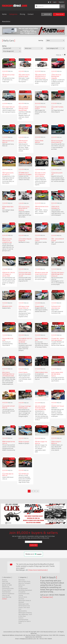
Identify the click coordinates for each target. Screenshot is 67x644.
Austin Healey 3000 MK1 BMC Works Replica (57, 374)
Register (61, 2)
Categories (13, 14)
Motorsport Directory (25, 613)
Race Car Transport (24, 583)
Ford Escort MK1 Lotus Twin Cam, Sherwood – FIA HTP (25, 274)
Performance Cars (24, 606)
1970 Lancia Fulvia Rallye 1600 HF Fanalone (24, 208)
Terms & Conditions (8, 594)
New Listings (6, 583)
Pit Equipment (23, 588)
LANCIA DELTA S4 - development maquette (57, 77)
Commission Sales (8, 588)
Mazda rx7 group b (24, 442)
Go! (62, 6)
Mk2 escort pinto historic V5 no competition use (7, 241)
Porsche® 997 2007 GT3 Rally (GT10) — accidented (25, 340)
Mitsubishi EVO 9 (7, 306)
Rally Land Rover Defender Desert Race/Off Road (23, 109)
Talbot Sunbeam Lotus (41, 372)
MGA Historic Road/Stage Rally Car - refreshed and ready (9, 374)
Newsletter (6, 22)
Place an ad (59, 14)
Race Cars (22, 580)
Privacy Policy (7, 590)
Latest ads (47, 14)
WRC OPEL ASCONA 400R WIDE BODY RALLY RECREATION (40, 408)
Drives (21, 587)
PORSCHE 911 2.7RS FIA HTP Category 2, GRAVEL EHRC (9, 274)
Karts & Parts (23, 597)
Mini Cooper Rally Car (8, 107)
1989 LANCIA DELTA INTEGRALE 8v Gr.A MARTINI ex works (40, 77)
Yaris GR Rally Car (24, 474)
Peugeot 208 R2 (39, 306)
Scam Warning (7, 597)
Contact (31, 14)
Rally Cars (22, 585)
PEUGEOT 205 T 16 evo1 (58, 406)
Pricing (22, 14)
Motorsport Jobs (24, 604)
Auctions (21, 599)
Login (55, 2)
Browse (4, 580)
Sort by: (41, 41)
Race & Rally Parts (24, 582)
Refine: (4, 46)
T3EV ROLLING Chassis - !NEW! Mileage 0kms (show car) (58, 274)
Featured (5, 582)
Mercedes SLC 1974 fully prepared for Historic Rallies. (40, 175)
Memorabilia (23, 611)
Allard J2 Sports (23, 372)
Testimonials (6, 592)
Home (4, 14)
